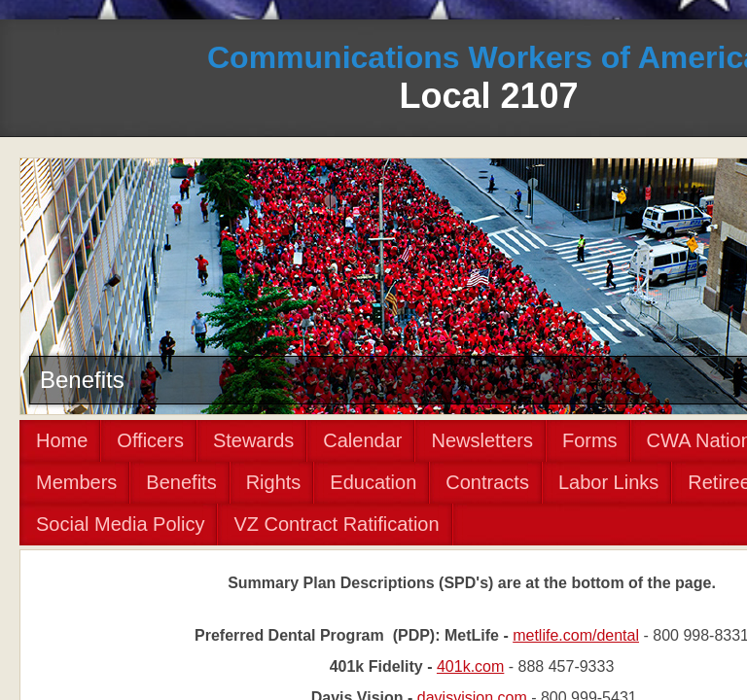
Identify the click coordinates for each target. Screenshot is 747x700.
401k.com (470, 666)
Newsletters (481, 440)
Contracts (487, 482)
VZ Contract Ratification (336, 524)
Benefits (181, 482)
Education (373, 482)
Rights (274, 482)
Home (62, 440)
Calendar (362, 440)
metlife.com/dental (576, 635)
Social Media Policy (120, 524)
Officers (150, 440)
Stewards (253, 440)
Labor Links (608, 482)
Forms (590, 440)
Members (76, 482)
